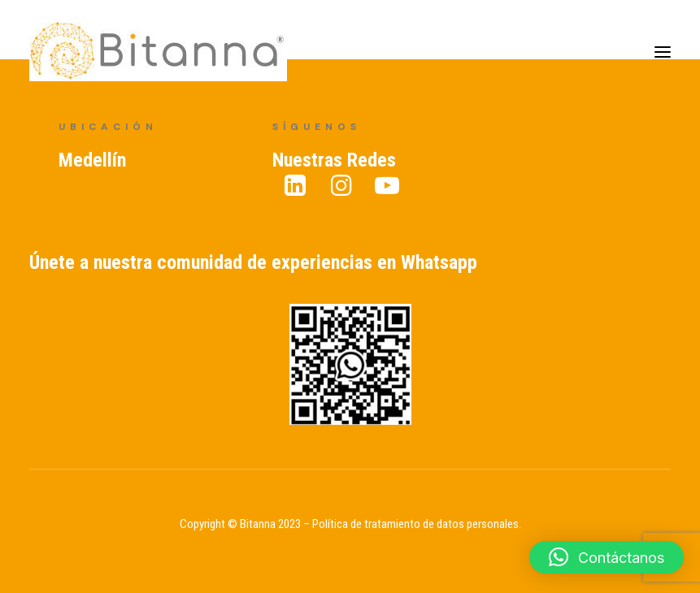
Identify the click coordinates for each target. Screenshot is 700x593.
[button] (607, 557)
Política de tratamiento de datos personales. (417, 524)
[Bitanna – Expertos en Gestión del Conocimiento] (158, 52)
